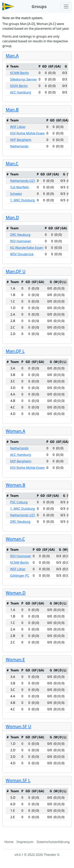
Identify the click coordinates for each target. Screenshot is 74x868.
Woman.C (15, 539)
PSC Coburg (19, 502)
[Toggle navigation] (66, 6)
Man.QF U (16, 271)
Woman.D (16, 593)
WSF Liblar (18, 127)
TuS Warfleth (19, 187)
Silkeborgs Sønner (23, 79)
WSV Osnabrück (22, 254)
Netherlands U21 (23, 181)
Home (9, 842)
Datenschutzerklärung (53, 842)
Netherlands (19, 146)
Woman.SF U (19, 726)
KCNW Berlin (19, 73)
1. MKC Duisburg (22, 200)
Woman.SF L (18, 780)
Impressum (25, 842)
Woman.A (15, 431)
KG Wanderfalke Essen (27, 248)
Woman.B (15, 485)
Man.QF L (15, 351)
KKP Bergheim (21, 140)
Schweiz (16, 194)
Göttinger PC (20, 576)
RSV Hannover (21, 241)
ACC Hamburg (21, 92)
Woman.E (15, 659)
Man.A (12, 56)
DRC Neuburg (20, 235)
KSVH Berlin (19, 86)
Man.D (12, 217)
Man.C (12, 163)
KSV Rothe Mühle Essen (27, 133)
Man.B (12, 110)
